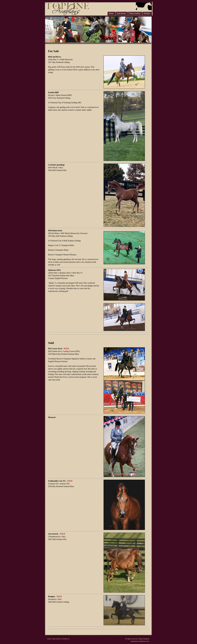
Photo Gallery (135, 13)
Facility (147, 13)
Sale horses (121, 13)
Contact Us (66, 639)
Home (111, 13)
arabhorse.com (144, 641)
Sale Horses (57, 639)
